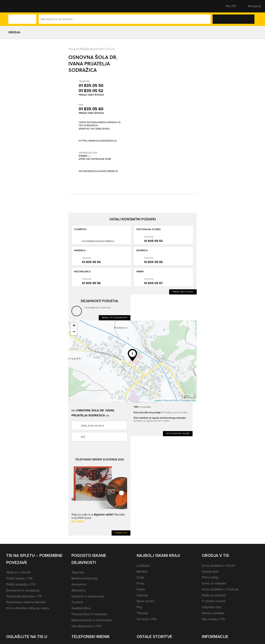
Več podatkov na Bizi (178, 433)
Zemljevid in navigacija (23, 590)
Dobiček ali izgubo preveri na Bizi (152, 421)
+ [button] (74, 326)
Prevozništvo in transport (89, 614)
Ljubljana (143, 565)
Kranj (140, 583)
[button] (13, 6)
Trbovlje (142, 613)
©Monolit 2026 (170, 400)
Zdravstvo (78, 590)
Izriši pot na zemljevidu (94, 129)
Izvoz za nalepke (214, 583)
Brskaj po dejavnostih (115, 318)
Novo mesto (145, 601)
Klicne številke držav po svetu (28, 608)
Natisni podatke (213, 613)
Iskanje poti (210, 571)
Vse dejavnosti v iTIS (86, 626)
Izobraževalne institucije (95, 49)
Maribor (142, 571)
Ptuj (139, 607)
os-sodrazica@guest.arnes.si (98, 171)
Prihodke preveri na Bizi (175, 412)
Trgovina (78, 572)
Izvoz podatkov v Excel (218, 565)
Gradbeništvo (81, 608)
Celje (140, 577)
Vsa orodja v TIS (213, 619)
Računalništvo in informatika (92, 620)
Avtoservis (79, 584)
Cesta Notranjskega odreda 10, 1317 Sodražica (100, 124)
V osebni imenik (214, 601)
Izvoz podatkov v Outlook (220, 589)
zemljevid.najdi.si (92, 426)
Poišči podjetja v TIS (21, 584)
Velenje (142, 595)
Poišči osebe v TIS (19, 578)
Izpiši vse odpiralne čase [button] (95, 159)
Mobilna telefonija (84, 578)
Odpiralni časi (212, 607)
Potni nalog (210, 577)
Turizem (77, 602)
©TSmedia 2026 (187, 400)
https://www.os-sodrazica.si (98, 141)
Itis (71, 49)
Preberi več (121, 533)
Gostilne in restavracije (88, 596)
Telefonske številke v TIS (24, 596)
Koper (141, 589)
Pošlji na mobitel (214, 595)
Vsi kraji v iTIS (147, 619)
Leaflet (158, 400)
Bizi (83, 437)
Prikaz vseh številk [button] (91, 95)
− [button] (74, 332)
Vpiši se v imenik (18, 572)
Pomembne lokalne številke (26, 602)
